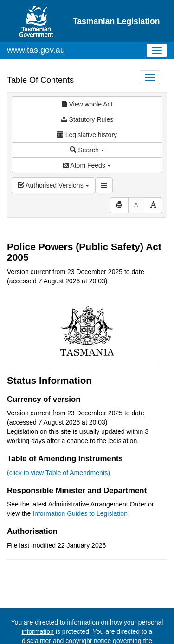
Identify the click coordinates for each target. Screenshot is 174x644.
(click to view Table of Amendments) (58, 473)
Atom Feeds (87, 165)
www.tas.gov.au (36, 50)
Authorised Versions (53, 185)
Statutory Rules (87, 119)
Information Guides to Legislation (80, 513)
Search (87, 150)
